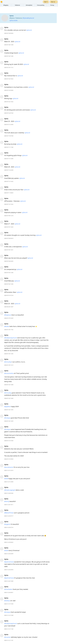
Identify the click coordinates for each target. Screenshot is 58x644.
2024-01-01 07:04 (9, 441)
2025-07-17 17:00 (9, 147)
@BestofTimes (9, 513)
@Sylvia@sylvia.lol (28, 18)
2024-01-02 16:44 (9, 398)
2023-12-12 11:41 (9, 640)
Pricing (52, 5)
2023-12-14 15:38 (9, 615)
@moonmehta (9, 373)
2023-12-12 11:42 (9, 629)
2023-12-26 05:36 (9, 493)
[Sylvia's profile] (2, 28)
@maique (7, 418)
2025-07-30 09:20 (9, 33)
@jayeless (7, 407)
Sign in (46, 2)
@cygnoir (7, 524)
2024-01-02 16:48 (9, 385)
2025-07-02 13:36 (9, 284)
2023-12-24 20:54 (9, 570)
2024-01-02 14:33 (9, 421)
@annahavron (9, 467)
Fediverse (17, 5)
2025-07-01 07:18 (9, 295)
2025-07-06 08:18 (9, 238)
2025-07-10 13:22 (9, 204)
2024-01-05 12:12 (9, 365)
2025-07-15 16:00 (9, 159)
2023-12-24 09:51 (9, 592)
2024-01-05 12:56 (9, 354)
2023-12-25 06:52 (9, 542)
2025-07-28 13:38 (9, 45)
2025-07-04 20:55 (9, 261)
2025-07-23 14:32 (9, 102)
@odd (6, 479)
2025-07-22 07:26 (9, 113)
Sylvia (6, 27)
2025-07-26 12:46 (9, 56)
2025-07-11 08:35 (9, 193)
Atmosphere (29, 5)
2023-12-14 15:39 (9, 604)
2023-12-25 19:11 (9, 505)
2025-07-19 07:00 (9, 136)
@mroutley (8, 362)
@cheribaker (8, 589)
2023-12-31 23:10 (9, 470)
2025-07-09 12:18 (9, 216)
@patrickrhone (9, 562)
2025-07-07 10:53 (9, 227)
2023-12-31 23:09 (9, 482)
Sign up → (54, 2)
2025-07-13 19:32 (9, 181)
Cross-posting (41, 5)
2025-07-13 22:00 (9, 170)
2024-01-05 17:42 (9, 330)
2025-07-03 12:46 (9, 273)
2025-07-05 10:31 (9, 250)
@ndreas (7, 601)
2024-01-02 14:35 (9, 410)
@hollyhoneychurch (11, 338)
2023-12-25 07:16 (9, 527)
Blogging (6, 5)
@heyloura (8, 315)
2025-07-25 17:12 (9, 67)
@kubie (7, 326)
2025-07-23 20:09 (9, 90)
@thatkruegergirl (10, 490)
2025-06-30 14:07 (9, 307)
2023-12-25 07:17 (9, 516)
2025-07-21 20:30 (9, 124)
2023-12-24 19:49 (9, 581)
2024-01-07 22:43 (9, 318)
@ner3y (7, 501)
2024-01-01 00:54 (9, 459)
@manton (7, 637)
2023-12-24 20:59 (9, 554)
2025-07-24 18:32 (9, 79)
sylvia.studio (14, 20)
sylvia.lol (29, 30)
